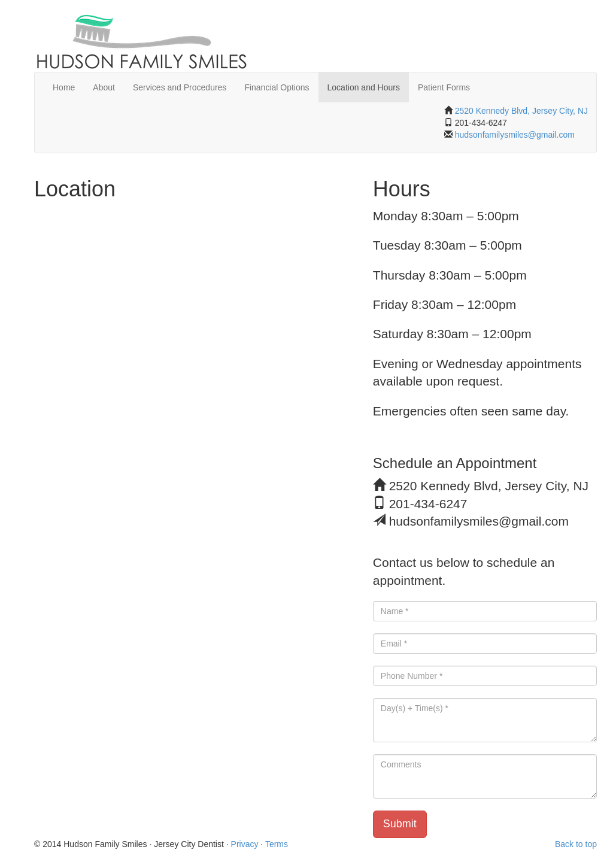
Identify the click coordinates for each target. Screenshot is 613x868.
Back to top (576, 844)
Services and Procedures (180, 87)
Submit (400, 824)
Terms (277, 844)
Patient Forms (444, 87)
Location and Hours (364, 87)
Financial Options (277, 87)
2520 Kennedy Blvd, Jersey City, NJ (521, 111)
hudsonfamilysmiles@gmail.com (514, 135)
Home (64, 87)
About (104, 87)
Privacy (245, 844)
